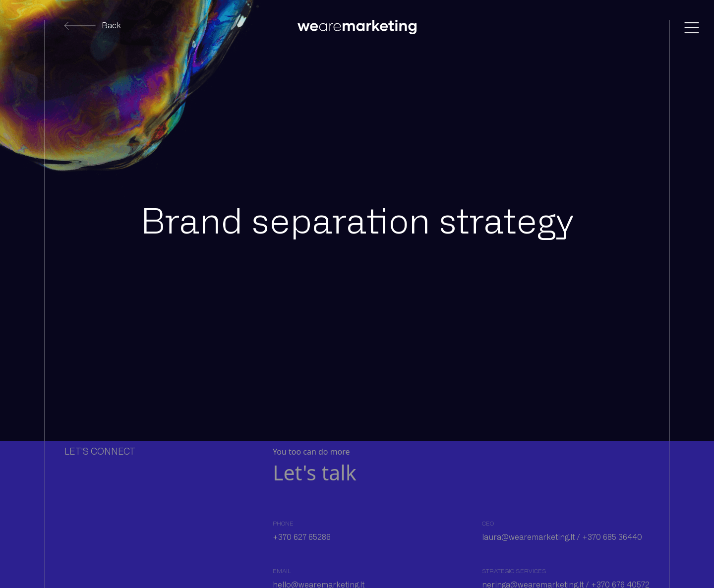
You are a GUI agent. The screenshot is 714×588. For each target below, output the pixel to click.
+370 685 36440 (613, 537)
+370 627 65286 (302, 537)
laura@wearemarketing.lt (528, 537)
